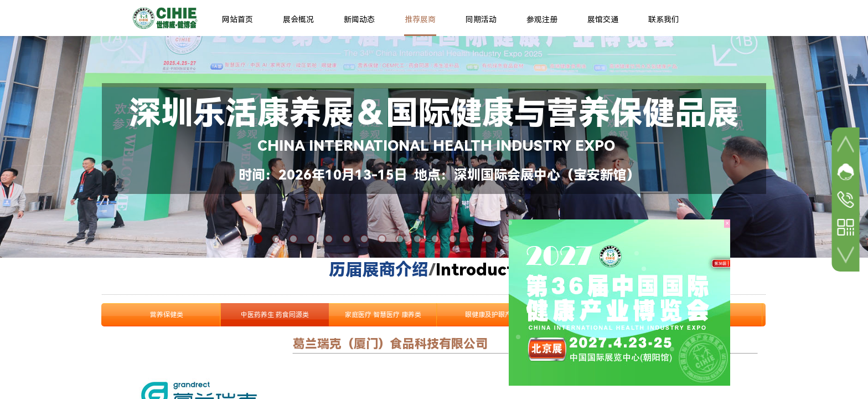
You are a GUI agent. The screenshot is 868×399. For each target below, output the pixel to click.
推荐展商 (420, 19)
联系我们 (664, 19)
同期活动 (481, 19)
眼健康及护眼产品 (492, 315)
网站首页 (237, 19)
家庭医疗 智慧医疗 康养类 (383, 315)
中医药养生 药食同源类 (275, 315)
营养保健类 (167, 315)
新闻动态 (359, 19)
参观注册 (542, 19)
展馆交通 (603, 19)
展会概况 (298, 19)
